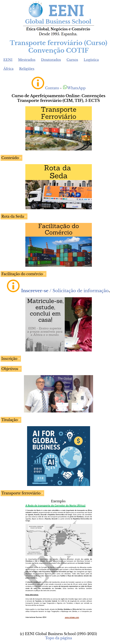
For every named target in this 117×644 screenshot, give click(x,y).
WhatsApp (74, 88)
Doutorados (51, 60)
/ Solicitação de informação (65, 291)
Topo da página (58, 638)
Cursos (72, 60)
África (8, 69)
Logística (91, 60)
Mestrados (27, 60)
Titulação (10, 420)
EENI (8, 60)
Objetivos (10, 369)
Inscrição (9, 359)
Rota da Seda (13, 216)
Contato (52, 88)
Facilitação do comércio (22, 274)
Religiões (27, 69)
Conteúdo (10, 158)
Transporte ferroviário (21, 493)
